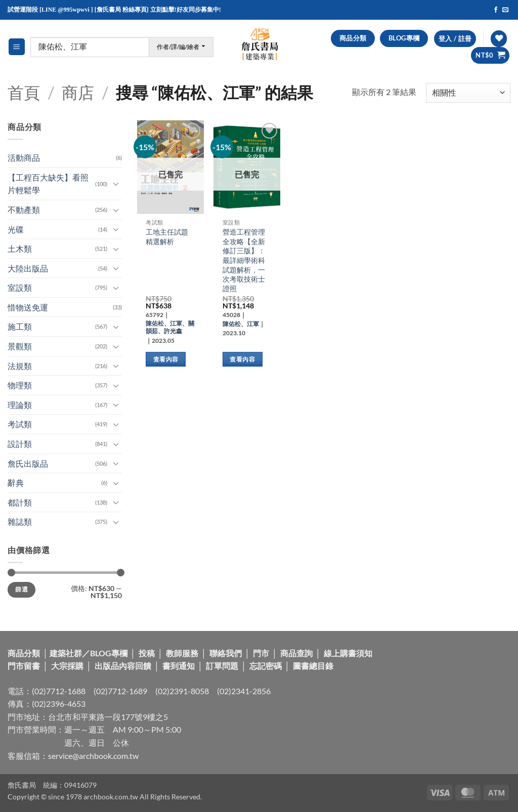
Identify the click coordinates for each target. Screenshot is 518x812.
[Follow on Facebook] (496, 10)
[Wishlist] (499, 39)
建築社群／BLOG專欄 (89, 653)
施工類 (20, 326)
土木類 (20, 249)
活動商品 (24, 157)
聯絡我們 (226, 653)
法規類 (20, 366)
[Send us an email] (505, 10)
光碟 (16, 229)
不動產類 (24, 210)
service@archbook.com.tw (93, 756)
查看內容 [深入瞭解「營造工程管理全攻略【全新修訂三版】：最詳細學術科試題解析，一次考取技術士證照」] (242, 359)
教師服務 (182, 653)
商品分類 (24, 653)
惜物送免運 (28, 307)
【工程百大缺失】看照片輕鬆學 (48, 184)
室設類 (20, 287)
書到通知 (179, 666)
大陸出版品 (28, 268)
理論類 (20, 405)
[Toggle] (116, 184)
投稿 (147, 653)
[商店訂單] (468, 93)
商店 (78, 92)
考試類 (20, 424)
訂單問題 (222, 666)
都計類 (20, 502)
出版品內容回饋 (123, 666)
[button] (17, 47)
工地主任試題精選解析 (167, 237)
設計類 (20, 444)
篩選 (21, 589)
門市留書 (24, 666)
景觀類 (20, 346)
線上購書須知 (348, 653)
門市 (261, 653)
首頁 (24, 92)
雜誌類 (20, 522)
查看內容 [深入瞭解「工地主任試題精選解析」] (166, 359)
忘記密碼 (266, 666)
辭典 (16, 483)
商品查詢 (296, 653)
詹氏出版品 (28, 463)
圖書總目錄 (313, 666)
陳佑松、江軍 (241, 324)
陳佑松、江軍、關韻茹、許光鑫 (170, 327)
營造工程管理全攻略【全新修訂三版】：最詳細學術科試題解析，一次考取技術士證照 (244, 260)
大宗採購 (67, 666)
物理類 (20, 385)
